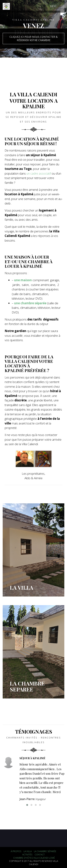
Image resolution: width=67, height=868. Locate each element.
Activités (27, 855)
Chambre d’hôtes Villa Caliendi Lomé (34, 858)
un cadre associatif (39, 173)
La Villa (28, 851)
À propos (16, 851)
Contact (40, 855)
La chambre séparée (45, 851)
